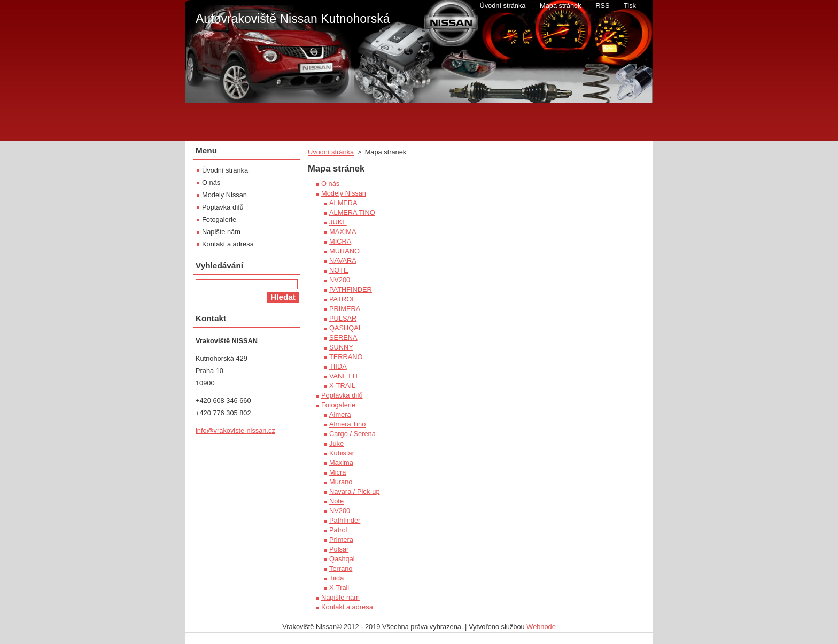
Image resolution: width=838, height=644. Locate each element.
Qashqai (342, 559)
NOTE (339, 270)
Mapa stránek (561, 6)
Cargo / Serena (352, 434)
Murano (341, 482)
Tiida (336, 578)
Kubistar (342, 453)
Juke (336, 443)
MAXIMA (343, 232)
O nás (330, 184)
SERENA (343, 337)
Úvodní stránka (331, 152)
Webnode (541, 627)
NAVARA (343, 261)
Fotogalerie (338, 405)
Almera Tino (347, 424)
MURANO (344, 251)
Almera (340, 414)
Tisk (630, 6)
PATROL (342, 299)
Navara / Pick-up (355, 491)
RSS (602, 6)
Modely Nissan (344, 193)
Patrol (338, 530)
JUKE (338, 222)
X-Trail (339, 588)
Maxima (341, 463)
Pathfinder (345, 520)
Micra (337, 472)
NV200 (340, 280)
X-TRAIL (342, 386)
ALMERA (343, 203)
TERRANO (346, 357)
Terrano (341, 568)
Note (336, 501)
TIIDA (338, 366)
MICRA (340, 241)
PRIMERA (345, 309)
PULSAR (343, 318)
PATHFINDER (351, 289)
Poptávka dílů (342, 395)
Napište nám (340, 597)
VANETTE (345, 376)
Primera (341, 540)
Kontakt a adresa (347, 607)
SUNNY (341, 347)
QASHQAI (345, 328)
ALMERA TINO (352, 212)
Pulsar (339, 549)
